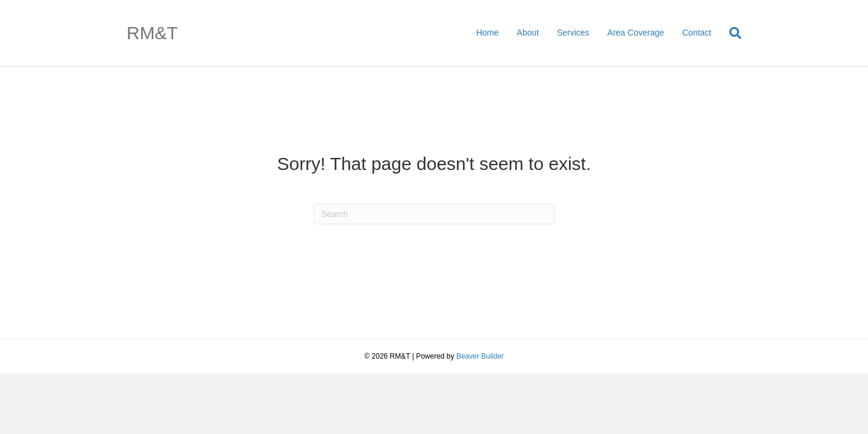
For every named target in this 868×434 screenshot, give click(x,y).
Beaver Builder (480, 356)
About (528, 33)
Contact (697, 33)
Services (573, 33)
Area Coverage (636, 33)
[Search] (731, 33)
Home (487, 33)
